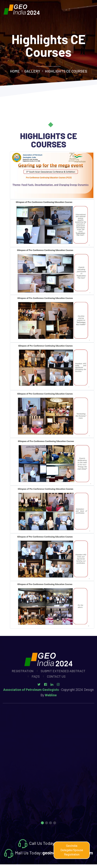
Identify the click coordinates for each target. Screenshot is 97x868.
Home (15, 71)
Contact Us (56, 676)
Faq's (36, 676)
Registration (23, 671)
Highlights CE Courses (66, 71)
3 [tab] (50, 823)
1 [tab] (42, 823)
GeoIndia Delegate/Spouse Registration (72, 850)
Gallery (32, 71)
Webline (51, 695)
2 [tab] (47, 823)
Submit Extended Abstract (63, 671)
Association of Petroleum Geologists (31, 690)
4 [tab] (55, 823)
